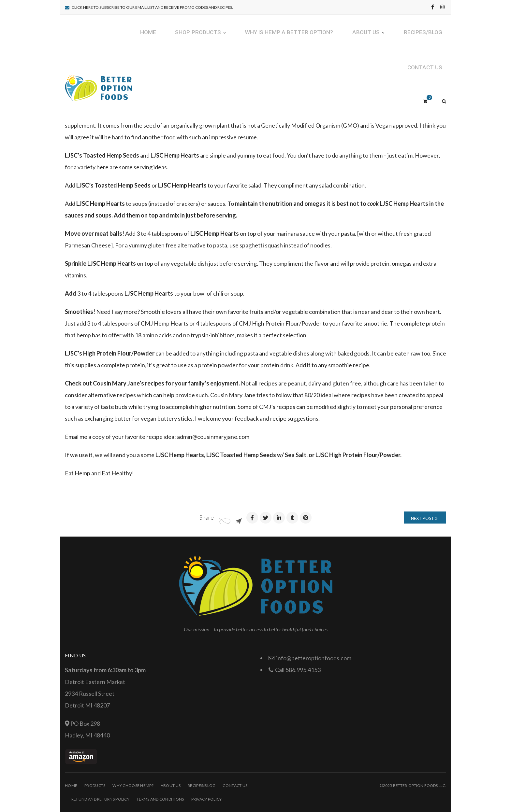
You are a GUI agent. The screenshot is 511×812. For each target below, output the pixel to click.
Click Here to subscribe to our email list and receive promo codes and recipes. (152, 7)
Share (207, 517)
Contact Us (235, 785)
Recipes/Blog (202, 785)
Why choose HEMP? (133, 785)
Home (71, 785)
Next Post (424, 518)
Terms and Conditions (160, 799)
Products (95, 785)
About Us (171, 785)
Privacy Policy (207, 799)
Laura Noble (102, 62)
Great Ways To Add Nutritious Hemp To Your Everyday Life (184, 52)
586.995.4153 (303, 670)
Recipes (184, 62)
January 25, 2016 (144, 62)
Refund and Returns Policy (100, 799)
